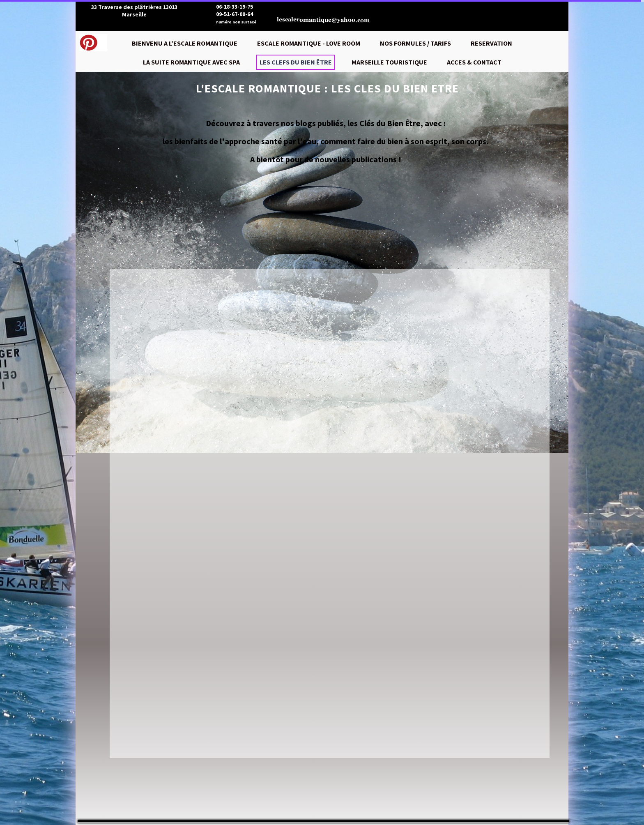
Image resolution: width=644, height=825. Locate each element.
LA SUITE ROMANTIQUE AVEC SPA (191, 62)
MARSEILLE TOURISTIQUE (389, 62)
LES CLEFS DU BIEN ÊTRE (296, 62)
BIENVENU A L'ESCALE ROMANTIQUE (185, 43)
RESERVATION (491, 43)
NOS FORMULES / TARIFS (415, 43)
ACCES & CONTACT (474, 62)
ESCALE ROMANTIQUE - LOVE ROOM (309, 43)
